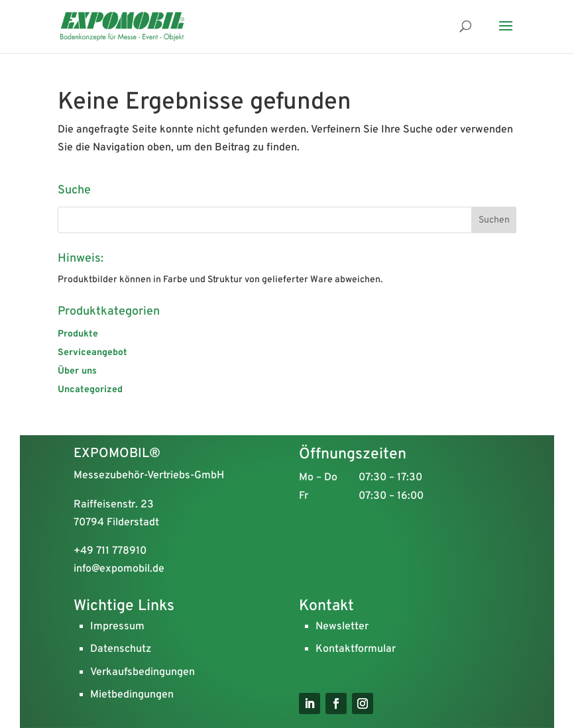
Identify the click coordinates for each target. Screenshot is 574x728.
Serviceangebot (92, 353)
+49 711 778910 (110, 551)
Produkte (78, 334)
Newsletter (342, 627)
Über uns (77, 371)
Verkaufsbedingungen (143, 672)
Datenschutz (121, 649)
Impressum (117, 627)
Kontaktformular (356, 649)
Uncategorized (90, 390)
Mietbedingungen (132, 695)
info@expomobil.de (119, 569)
